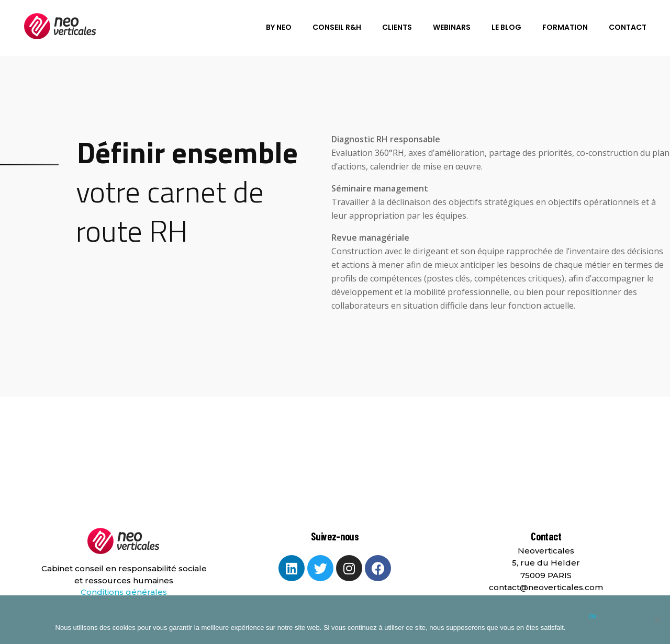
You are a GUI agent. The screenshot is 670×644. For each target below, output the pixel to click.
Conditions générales (124, 592)
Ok (593, 616)
